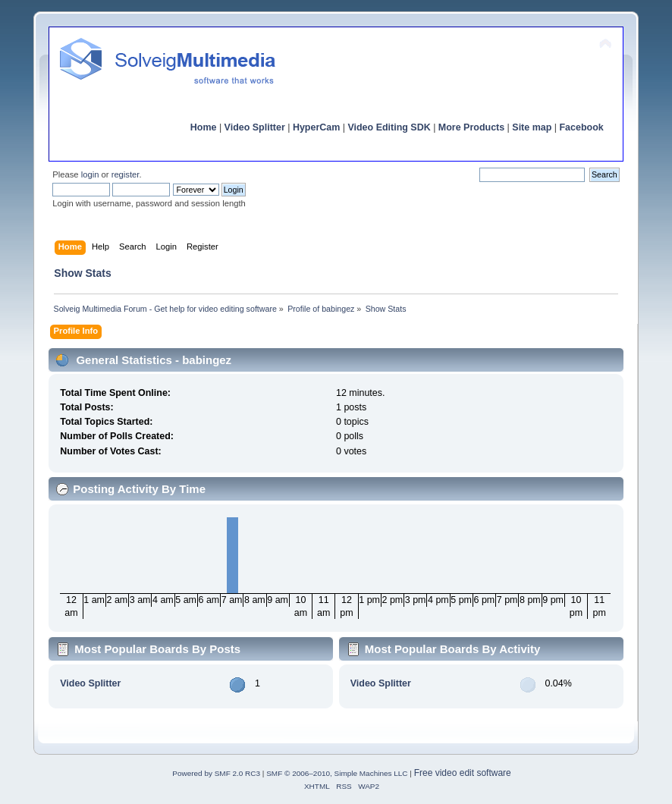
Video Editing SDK (389, 127)
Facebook (581, 127)
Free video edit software (463, 773)
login (90, 174)
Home (204, 127)
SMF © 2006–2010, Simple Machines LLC (337, 773)
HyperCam (316, 127)
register (126, 174)
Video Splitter (255, 127)
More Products (471, 127)
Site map (532, 127)
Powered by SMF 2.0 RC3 (216, 773)
